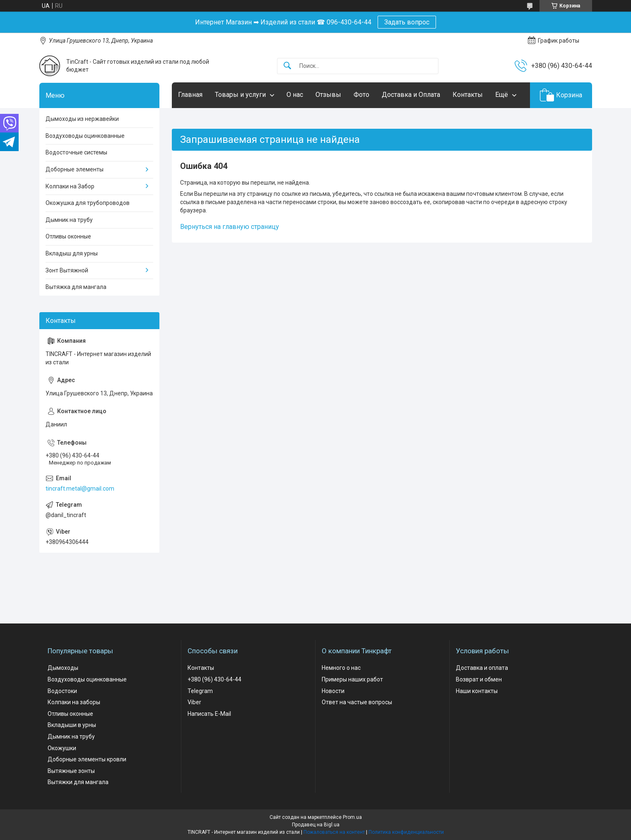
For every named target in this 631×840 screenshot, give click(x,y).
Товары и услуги (240, 95)
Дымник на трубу (69, 220)
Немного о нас (341, 668)
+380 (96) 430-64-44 (214, 679)
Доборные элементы (75, 169)
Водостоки (62, 691)
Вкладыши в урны (72, 725)
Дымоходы (63, 668)
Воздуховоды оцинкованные (85, 136)
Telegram (200, 691)
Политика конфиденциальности (406, 832)
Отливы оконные (68, 236)
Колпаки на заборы (74, 702)
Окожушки (62, 748)
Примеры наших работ (352, 679)
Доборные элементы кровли (87, 759)
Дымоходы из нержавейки (82, 119)
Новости (333, 691)
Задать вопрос (407, 22)
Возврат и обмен (479, 679)
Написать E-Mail (209, 714)
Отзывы (328, 95)
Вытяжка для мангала (76, 287)
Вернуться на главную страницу (230, 227)
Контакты (468, 95)
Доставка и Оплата (411, 95)
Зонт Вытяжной (67, 270)
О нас (295, 95)
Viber (194, 702)
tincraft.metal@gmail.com (80, 489)
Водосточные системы (76, 152)
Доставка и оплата (482, 668)
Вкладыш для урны (72, 253)
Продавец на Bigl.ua (316, 825)
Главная (190, 95)
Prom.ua (352, 817)
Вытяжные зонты (71, 771)
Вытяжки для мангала (78, 782)
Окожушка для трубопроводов (88, 203)
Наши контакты (477, 691)
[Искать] (287, 66)
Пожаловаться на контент (334, 832)
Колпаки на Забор (70, 186)
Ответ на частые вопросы (357, 702)
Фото (361, 95)
